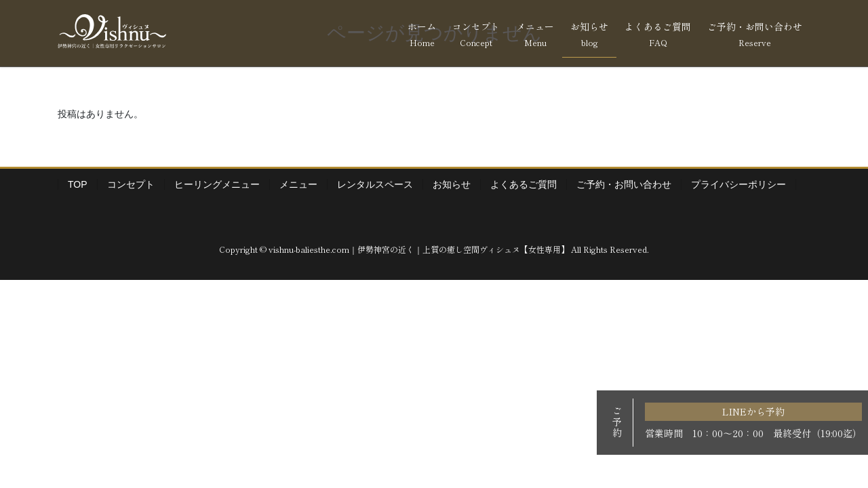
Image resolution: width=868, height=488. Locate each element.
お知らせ (452, 184)
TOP (78, 184)
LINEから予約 (753, 411)
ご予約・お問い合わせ (624, 184)
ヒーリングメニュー (217, 184)
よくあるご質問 (524, 184)
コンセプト (131, 184)
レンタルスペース (375, 184)
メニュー (298, 184)
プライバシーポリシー (738, 184)
